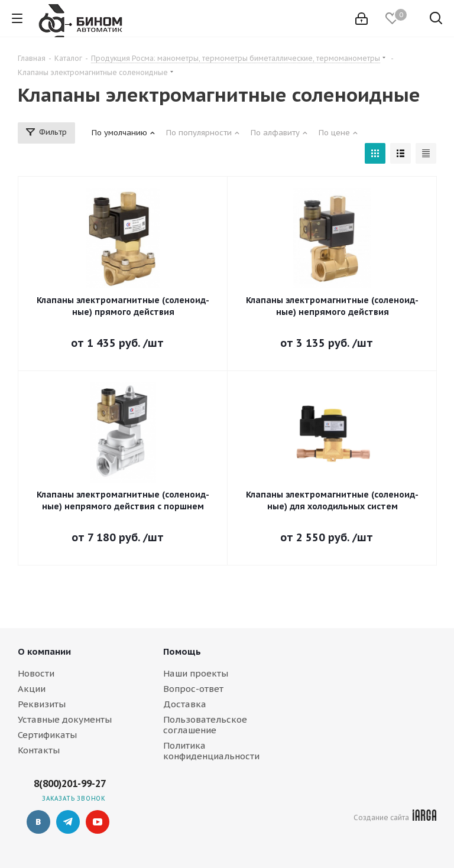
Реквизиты (42, 704)
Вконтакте (38, 822)
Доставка (185, 704)
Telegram (68, 822)
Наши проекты (196, 673)
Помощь (182, 651)
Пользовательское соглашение (205, 725)
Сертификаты (47, 735)
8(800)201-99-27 (70, 784)
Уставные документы (65, 719)
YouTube (98, 822)
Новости (36, 673)
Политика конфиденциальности (211, 751)
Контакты (39, 750)
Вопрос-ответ (193, 689)
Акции (32, 689)
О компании (44, 651)
